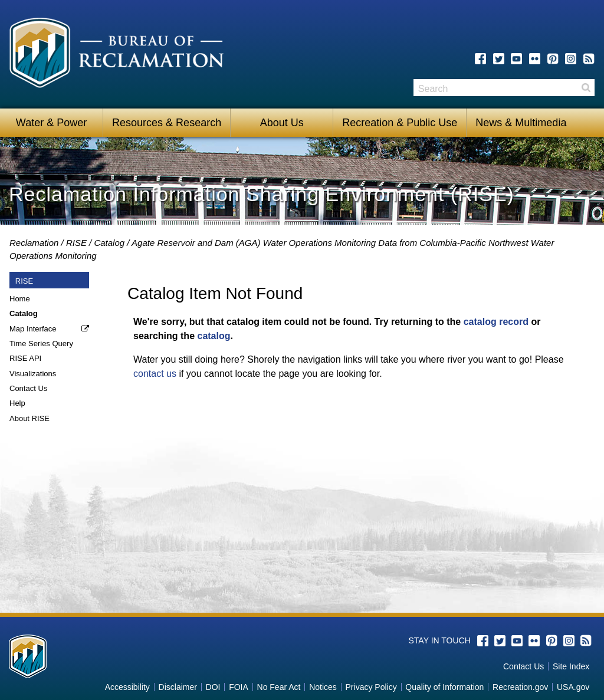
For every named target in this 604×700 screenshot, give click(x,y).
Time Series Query (41, 344)
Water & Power (51, 123)
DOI (213, 687)
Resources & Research (167, 123)
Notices (323, 687)
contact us (155, 374)
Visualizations (33, 374)
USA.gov (573, 687)
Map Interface (33, 329)
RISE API (25, 358)
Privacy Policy (371, 687)
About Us (282, 123)
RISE (76, 243)
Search (586, 88)
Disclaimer (178, 687)
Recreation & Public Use (400, 123)
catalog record (496, 322)
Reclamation (34, 243)
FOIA (239, 687)
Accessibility (127, 687)
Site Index (571, 666)
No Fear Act (279, 687)
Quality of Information (444, 687)
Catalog (109, 243)
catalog (214, 336)
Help (17, 403)
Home (20, 299)
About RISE (29, 418)
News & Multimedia (521, 123)
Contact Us (28, 388)
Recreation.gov (520, 687)
